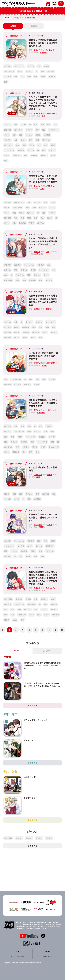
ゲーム (7, 213)
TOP (18, 951)
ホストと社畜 (30, 777)
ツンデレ (8, 140)
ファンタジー (9, 71)
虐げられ (52, 77)
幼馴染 (38, 135)
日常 (17, 447)
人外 (29, 426)
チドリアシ (38, 113)
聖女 (6, 82)
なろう (20, 71)
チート (32, 615)
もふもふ (8, 124)
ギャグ (7, 135)
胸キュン (29, 71)
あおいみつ (38, 525)
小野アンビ (38, 363)
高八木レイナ (51, 588)
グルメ (32, 145)
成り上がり (8, 145)
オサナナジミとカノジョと (36, 720)
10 (62, 630)
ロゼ (47, 252)
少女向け (8, 265)
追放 (22, 426)
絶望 (44, 130)
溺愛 (42, 71)
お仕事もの (8, 447)
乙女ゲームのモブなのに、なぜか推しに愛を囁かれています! (43, 517)
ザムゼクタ (29, 740)
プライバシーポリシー (18, 956)
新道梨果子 (51, 363)
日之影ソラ (50, 50)
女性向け (8, 66)
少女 (55, 124)
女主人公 (51, 71)
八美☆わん (41, 412)
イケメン (8, 77)
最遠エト (37, 309)
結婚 (36, 77)
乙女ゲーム (20, 275)
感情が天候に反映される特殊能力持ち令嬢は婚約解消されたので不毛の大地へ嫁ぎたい (42, 665)
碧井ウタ (51, 186)
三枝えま (37, 588)
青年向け (29, 838)
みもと (50, 525)
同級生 (33, 551)
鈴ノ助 (44, 365)
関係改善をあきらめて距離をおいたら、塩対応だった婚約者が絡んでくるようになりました (43, 300)
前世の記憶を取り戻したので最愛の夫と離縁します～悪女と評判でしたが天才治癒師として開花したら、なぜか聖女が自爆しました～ (43, 578)
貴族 (29, 77)
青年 (37, 130)
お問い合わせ (48, 956)
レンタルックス (31, 798)
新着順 (34, 26)
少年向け (19, 838)
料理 (36, 124)
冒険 (31, 140)
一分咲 (48, 410)
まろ (44, 590)
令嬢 (16, 77)
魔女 (42, 124)
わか (42, 188)
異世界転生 (50, 546)
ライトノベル (19, 66)
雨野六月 (49, 309)
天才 (6, 610)
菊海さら (37, 50)
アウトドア (17, 155)
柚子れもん (51, 113)
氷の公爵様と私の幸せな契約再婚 (43, 469)
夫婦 (27, 207)
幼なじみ (8, 270)
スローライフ (9, 150)
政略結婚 (34, 155)
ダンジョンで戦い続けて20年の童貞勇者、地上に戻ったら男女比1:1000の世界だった (42, 685)
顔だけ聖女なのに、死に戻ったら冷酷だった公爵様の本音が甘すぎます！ (43, 403)
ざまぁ (43, 77)
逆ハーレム (18, 130)
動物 (26, 155)
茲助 (44, 116)
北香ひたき (38, 475)
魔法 (44, 150)
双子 (22, 77)
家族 (34, 207)
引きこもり (46, 140)
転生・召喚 (8, 280)
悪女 (22, 620)
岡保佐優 (37, 252)
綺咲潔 (50, 475)
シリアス (29, 130)
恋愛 (39, 66)
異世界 (46, 66)
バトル (53, 202)
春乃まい (37, 410)
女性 (39, 145)
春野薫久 (42, 527)
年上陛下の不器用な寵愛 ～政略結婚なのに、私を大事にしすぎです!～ (43, 356)
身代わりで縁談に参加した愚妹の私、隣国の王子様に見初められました (43, 43)
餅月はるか (40, 254)
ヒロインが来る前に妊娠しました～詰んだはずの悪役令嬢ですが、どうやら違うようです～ (43, 243)
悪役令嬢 (24, 270)
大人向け (39, 838)
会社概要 (48, 951)
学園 (16, 270)
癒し (6, 161)
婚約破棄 (47, 135)
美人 (17, 145)
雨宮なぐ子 (38, 186)
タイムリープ (54, 447)
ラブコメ (31, 66)
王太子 (53, 155)
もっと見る (32, 705)
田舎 (49, 124)
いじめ (23, 124)
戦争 (21, 135)
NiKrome (44, 52)
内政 (46, 145)
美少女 (23, 140)
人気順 (13, 26)
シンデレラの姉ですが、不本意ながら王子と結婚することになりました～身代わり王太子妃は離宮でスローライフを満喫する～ (43, 103)
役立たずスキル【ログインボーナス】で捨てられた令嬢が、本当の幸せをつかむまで (43, 179)
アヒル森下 (36, 477)
